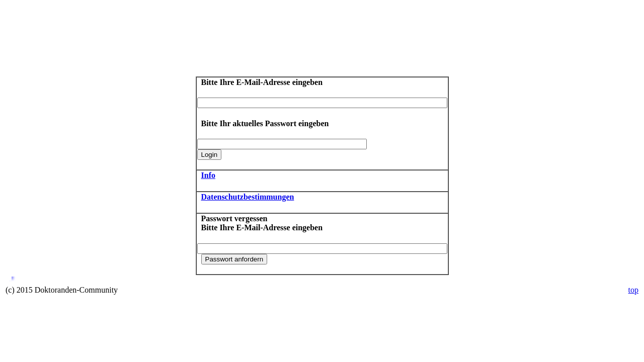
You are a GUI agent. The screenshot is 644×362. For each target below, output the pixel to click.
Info (208, 175)
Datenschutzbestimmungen (248, 197)
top (633, 290)
